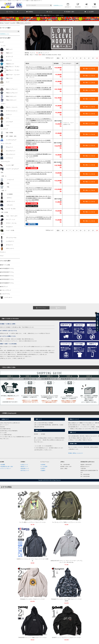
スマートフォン (41, 308)
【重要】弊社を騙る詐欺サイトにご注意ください (49, 15)
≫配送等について (24, 467)
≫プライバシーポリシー (5, 469)
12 (89, 58)
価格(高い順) (51, 55)
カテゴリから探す (5, 38)
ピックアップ (46, 53)
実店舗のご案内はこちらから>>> (76, 453)
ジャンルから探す (5, 261)
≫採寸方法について (25, 471)
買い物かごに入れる (89, 69)
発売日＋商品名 (58, 55)
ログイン (87, 5)
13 (93, 58)
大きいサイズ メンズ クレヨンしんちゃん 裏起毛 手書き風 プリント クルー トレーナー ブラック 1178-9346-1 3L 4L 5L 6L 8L (38, 133)
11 (85, 58)
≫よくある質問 (44, 467)
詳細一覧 (40, 53)
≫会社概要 (2, 465)
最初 (58, 58)
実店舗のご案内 (69, 12)
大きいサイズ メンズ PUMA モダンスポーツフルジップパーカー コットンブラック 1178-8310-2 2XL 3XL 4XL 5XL (39, 189)
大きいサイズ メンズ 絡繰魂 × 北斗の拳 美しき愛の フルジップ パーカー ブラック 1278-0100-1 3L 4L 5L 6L (38, 89)
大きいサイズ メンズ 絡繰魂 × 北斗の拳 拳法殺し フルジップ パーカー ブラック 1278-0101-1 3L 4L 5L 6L (38, 98)
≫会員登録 (43, 465)
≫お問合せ (43, 469)
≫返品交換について (25, 469)
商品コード (32, 55)
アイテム (12, 12)
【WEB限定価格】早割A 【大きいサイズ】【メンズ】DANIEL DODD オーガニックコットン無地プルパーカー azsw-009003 (38, 198)
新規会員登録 (78, 5)
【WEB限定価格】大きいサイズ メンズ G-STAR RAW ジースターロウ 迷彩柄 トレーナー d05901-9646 (38, 163)
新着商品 (30, 12)
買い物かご (95, 5)
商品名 (37, 55)
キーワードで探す (5, 28)
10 (81, 58)
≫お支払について (24, 465)
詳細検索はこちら (58, 5)
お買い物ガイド (68, 5)
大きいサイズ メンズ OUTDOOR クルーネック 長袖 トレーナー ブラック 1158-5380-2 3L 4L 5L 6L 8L (38, 219)
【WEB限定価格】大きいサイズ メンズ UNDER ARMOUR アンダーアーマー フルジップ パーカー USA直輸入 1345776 (39, 142)
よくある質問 (89, 12)
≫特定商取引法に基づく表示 (6, 467)
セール (49, 12)
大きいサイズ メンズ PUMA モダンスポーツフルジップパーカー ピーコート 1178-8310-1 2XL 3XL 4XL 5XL (39, 181)
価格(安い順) (45, 55)
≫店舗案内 (43, 471)
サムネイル (32, 53)
